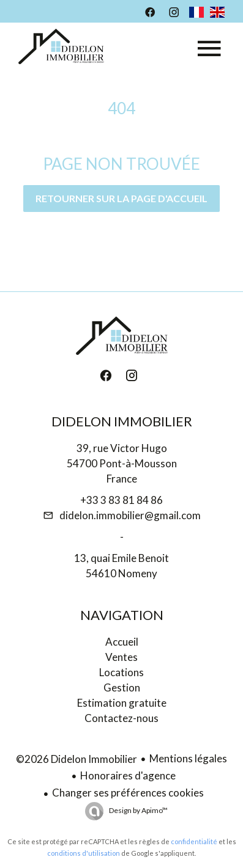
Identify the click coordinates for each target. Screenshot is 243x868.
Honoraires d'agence (128, 775)
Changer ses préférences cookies (128, 793)
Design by (138, 810)
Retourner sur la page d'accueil (121, 198)
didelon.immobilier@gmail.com (130, 515)
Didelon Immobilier (122, 421)
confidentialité (194, 841)
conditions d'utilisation (84, 853)
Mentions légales (188, 758)
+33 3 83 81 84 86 (121, 500)
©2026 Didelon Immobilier (77, 759)
